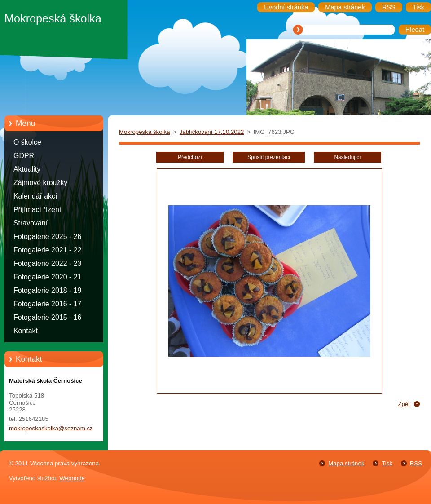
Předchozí (190, 157)
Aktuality (27, 169)
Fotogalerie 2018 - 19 (47, 290)
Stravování (31, 223)
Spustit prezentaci (269, 157)
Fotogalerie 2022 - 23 (47, 263)
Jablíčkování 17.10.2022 (212, 132)
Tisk (387, 463)
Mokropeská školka (145, 132)
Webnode (72, 478)
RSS (416, 463)
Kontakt (26, 331)
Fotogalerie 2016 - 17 (47, 304)
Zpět (404, 404)
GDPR (24, 156)
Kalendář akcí (35, 196)
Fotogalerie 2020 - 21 (47, 277)
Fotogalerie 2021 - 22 (47, 250)
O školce (27, 142)
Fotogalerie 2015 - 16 (47, 317)
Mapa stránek (346, 463)
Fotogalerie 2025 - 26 (47, 237)
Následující (347, 157)
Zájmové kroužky (40, 183)
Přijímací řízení (37, 210)
